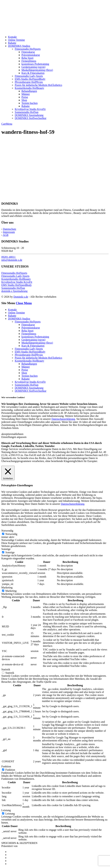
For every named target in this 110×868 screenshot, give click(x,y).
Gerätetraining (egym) (33, 67)
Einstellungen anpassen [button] (14, 437)
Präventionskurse (31, 55)
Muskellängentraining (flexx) (37, 70)
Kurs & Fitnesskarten (33, 73)
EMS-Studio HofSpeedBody (30, 79)
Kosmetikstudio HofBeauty (30, 88)
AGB (6, 235)
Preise (25, 97)
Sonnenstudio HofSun (27, 112)
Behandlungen (29, 91)
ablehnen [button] (19, 434)
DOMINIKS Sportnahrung (29, 115)
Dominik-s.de (21, 297)
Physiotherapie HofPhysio (29, 82)
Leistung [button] (6, 810)
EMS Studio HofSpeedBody (17, 285)
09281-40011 (8, 257)
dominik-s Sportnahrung (14, 291)
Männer (26, 94)
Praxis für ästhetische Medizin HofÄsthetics (38, 85)
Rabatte (12, 43)
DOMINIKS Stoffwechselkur (31, 118)
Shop (24, 100)
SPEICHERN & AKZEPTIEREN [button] (19, 843)
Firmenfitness (29, 61)
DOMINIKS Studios (19, 46)
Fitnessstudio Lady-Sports (29, 76)
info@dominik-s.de (12, 260)
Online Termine (16, 40)
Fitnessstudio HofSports (28, 49)
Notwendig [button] (7, 531)
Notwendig (11, 534)
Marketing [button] (7, 588)
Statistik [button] (6, 669)
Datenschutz (9, 229)
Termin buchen (30, 103)
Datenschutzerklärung (63, 419)
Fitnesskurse (28, 52)
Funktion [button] (6, 766)
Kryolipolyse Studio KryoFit (30, 109)
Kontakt (12, 37)
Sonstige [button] (6, 549)
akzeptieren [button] (8, 434)
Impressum (9, 232)
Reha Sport (27, 58)
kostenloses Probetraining (35, 64)
